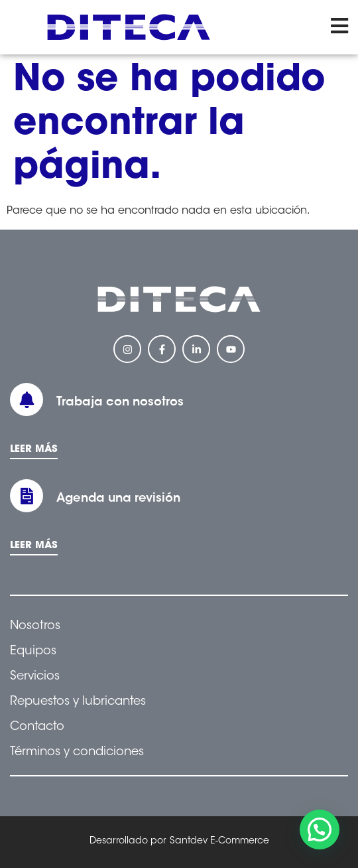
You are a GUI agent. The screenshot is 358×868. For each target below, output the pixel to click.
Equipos (33, 652)
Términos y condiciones (77, 753)
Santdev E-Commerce (219, 841)
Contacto (37, 727)
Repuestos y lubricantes (78, 702)
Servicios (35, 677)
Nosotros (35, 626)
